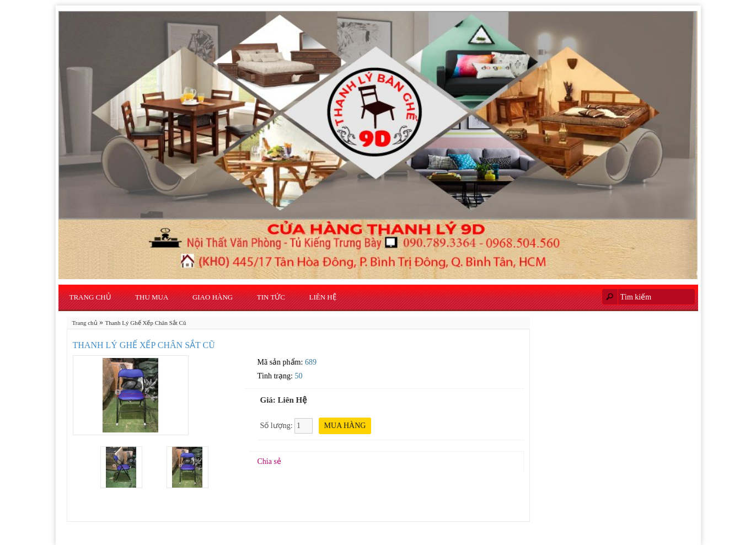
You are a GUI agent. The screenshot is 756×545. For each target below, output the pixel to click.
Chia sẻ (269, 461)
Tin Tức (271, 297)
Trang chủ (90, 297)
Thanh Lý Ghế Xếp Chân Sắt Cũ (146, 323)
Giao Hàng (213, 297)
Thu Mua (152, 297)
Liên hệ (323, 297)
